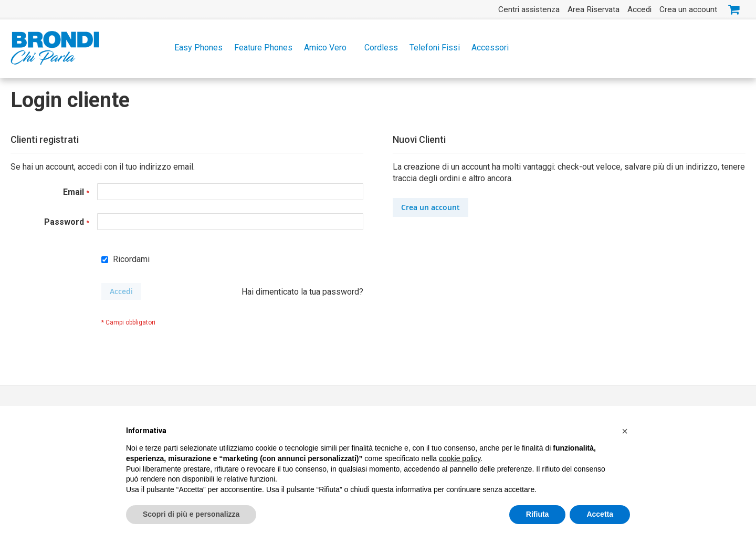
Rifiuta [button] (538, 515)
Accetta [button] (600, 515)
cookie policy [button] (460, 459)
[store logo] (55, 48)
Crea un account (688, 9)
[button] (625, 432)
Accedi (639, 9)
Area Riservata (594, 9)
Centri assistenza (529, 9)
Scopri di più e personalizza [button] (191, 515)
